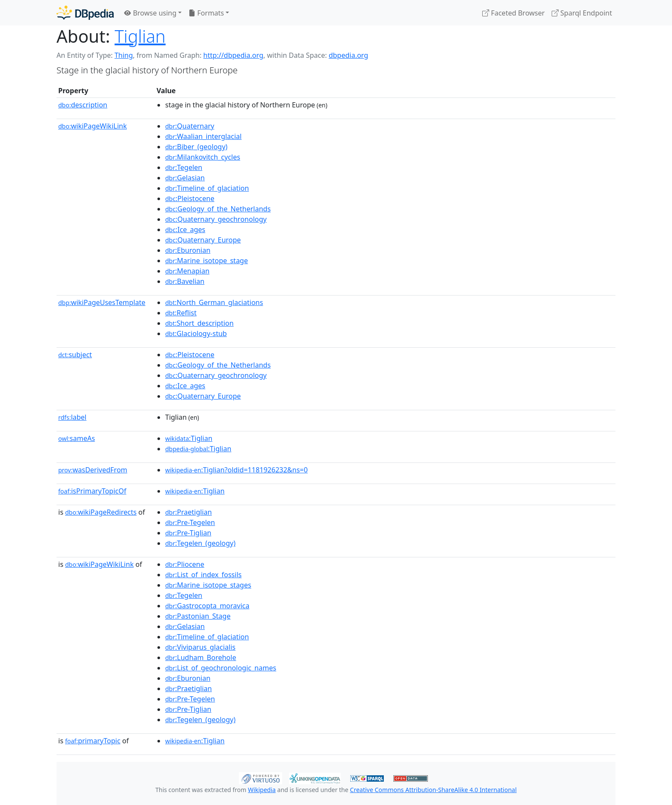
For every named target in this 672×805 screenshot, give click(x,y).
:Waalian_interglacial (203, 136)
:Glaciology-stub (196, 333)
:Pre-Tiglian (188, 533)
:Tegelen (184, 167)
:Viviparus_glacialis (200, 647)
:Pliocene (185, 564)
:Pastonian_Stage (198, 616)
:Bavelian (185, 281)
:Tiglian (189, 438)
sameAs (77, 438)
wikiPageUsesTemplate (102, 302)
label (72, 417)
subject (75, 355)
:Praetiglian (188, 512)
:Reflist (181, 313)
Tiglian (140, 36)
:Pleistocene (190, 198)
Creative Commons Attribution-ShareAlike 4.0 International (433, 790)
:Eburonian (188, 250)
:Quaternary (190, 126)
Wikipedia (262, 790)
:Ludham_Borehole (201, 657)
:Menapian (187, 271)
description (83, 105)
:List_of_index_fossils (203, 575)
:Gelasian (185, 178)
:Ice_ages (185, 230)
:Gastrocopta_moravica (207, 606)
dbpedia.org (349, 55)
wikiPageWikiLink (93, 126)
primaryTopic (93, 741)
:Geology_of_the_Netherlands (218, 209)
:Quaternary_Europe (203, 240)
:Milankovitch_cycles (203, 157)
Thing (124, 55)
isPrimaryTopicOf (92, 491)
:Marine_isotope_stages (208, 585)
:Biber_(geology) (196, 147)
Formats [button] (206, 13)
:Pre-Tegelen (190, 522)
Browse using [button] (150, 13)
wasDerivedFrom (93, 470)
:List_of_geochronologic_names (221, 668)
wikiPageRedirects (101, 512)
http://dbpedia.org (233, 55)
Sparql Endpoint (582, 13)
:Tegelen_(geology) (200, 543)
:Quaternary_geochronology (216, 219)
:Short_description (199, 323)
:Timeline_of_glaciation (207, 188)
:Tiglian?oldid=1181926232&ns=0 (236, 470)
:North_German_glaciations (214, 302)
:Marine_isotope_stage (207, 261)
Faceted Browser (513, 13)
